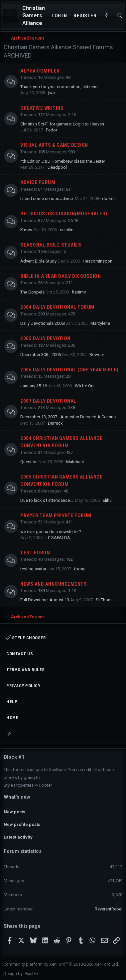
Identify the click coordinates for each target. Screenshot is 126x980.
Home (12, 718)
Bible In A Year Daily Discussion (61, 276)
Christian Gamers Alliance (34, 16)
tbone (80, 569)
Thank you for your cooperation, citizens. (59, 87)
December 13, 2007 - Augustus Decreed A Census (68, 417)
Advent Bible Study (38, 261)
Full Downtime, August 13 (45, 600)
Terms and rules (26, 670)
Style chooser (26, 638)
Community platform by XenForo (61, 964)
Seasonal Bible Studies (51, 245)
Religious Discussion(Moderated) (64, 214)
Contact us (20, 654)
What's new (17, 797)
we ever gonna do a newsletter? (51, 532)
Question (29, 462)
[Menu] (10, 16)
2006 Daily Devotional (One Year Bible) (69, 370)
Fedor (52, 130)
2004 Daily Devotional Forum (57, 307)
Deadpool (57, 167)
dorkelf (109, 198)
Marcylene (100, 323)
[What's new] (106, 16)
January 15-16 (34, 386)
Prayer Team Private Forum (56, 515)
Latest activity (18, 837)
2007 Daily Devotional (48, 401)
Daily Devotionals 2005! (43, 323)
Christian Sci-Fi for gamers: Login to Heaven (62, 124)
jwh (52, 93)
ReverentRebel (109, 909)
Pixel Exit (33, 974)
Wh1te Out (85, 386)
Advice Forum (38, 182)
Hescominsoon (98, 261)
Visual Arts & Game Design (54, 145)
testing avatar (33, 569)
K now (26, 230)
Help (12, 702)
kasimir (79, 292)
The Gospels (32, 292)
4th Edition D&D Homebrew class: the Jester (63, 161)
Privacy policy (23, 686)
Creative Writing (42, 108)
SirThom (104, 600)
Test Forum (35, 553)
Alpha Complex (40, 71)
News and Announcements (54, 584)
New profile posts (22, 824)
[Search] (120, 16)
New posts (14, 812)
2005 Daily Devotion (45, 338)
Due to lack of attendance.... (47, 500)
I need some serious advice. (47, 198)
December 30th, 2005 (41, 355)
